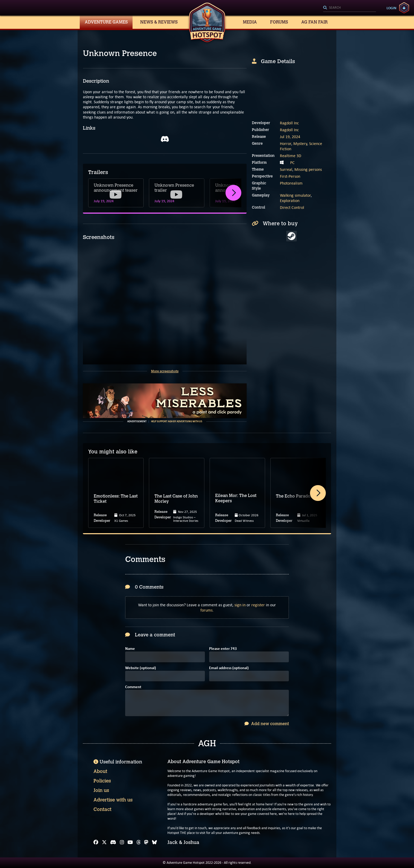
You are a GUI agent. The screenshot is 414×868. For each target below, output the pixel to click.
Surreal (286, 169)
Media (250, 22)
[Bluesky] (154, 842)
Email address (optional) (229, 668)
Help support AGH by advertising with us (177, 421)
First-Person (290, 176)
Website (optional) (141, 668)
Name (130, 649)
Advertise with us (113, 800)
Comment (133, 687)
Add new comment (267, 724)
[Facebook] (96, 842)
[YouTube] (130, 842)
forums (206, 610)
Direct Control (292, 207)
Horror (286, 144)
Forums (279, 22)
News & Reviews (159, 22)
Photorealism (291, 183)
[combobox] (350, 8)
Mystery (300, 144)
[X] (104, 842)
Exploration (290, 201)
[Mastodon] (146, 842)
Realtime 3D (291, 156)
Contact (102, 809)
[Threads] (139, 842)
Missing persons (308, 169)
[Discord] (113, 842)
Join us (101, 790)
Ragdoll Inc (289, 123)
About (100, 771)
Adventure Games (106, 22)
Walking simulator (295, 195)
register (258, 605)
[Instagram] (122, 842)
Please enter (223, 649)
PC (292, 163)
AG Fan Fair (314, 22)
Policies (102, 781)
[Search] (350, 8)
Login (391, 8)
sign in (240, 605)
